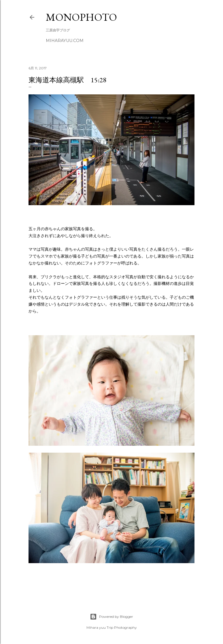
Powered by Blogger (111, 617)
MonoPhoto (81, 17)
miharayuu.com (65, 41)
